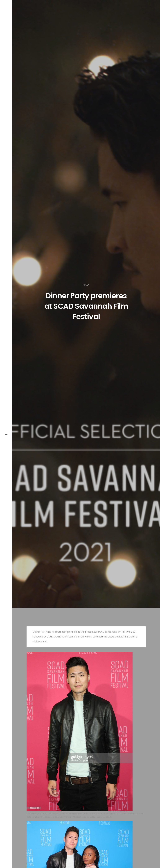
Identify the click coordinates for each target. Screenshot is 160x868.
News (86, 285)
